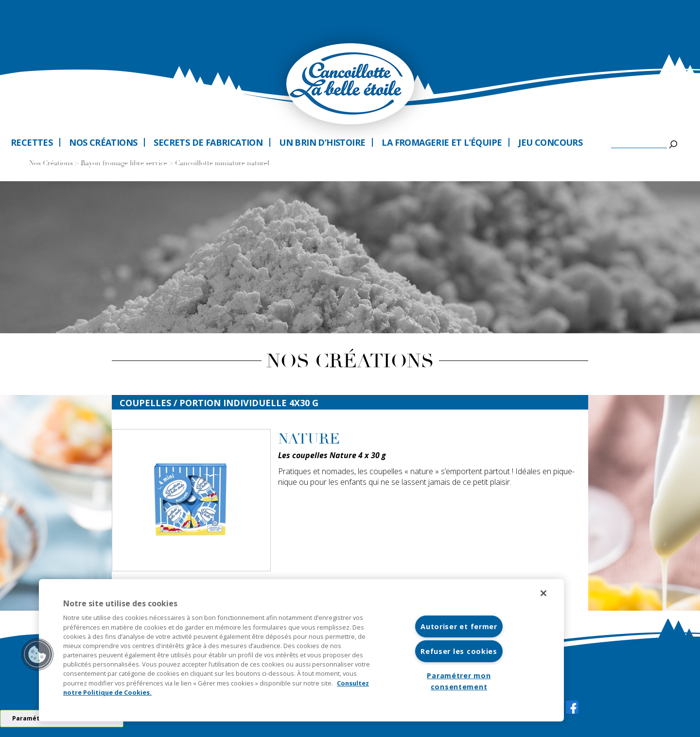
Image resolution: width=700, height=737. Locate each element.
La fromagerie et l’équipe (442, 142)
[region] (301, 650)
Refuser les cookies (459, 651)
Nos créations (103, 142)
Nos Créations (51, 163)
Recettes (32, 142)
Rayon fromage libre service (124, 163)
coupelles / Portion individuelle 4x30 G (219, 403)
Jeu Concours (550, 142)
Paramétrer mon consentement (459, 681)
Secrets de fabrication (208, 142)
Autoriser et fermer (459, 626)
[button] (37, 654)
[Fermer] (543, 593)
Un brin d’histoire (322, 142)
